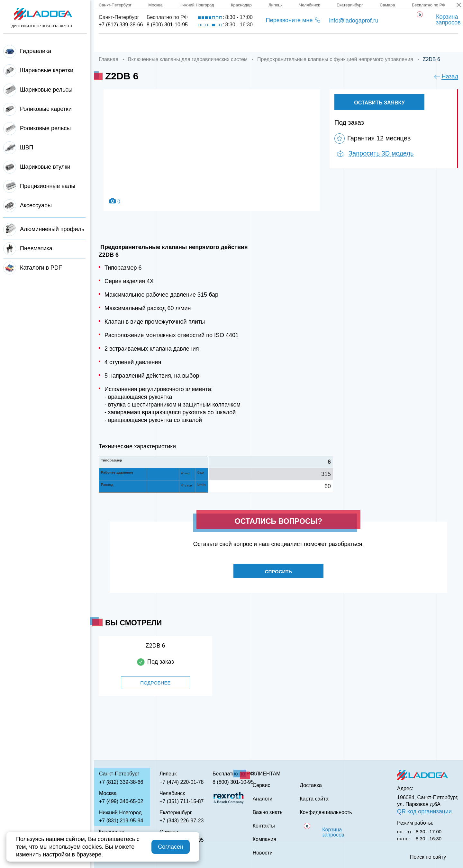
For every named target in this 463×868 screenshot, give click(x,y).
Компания (159, 43)
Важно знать (348, 43)
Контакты (401, 43)
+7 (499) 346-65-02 (121, 801)
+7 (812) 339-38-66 (121, 25)
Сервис (253, 43)
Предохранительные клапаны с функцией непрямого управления (335, 59)
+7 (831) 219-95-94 (121, 821)
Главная (112, 43)
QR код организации (424, 811)
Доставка (208, 43)
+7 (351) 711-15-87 (182, 801)
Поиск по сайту (428, 857)
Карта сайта (314, 799)
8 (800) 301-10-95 (167, 25)
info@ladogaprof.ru (354, 21)
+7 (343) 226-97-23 (182, 821)
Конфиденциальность (326, 812)
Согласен (171, 847)
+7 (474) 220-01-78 (182, 782)
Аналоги (296, 43)
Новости (263, 853)
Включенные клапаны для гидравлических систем (188, 59)
